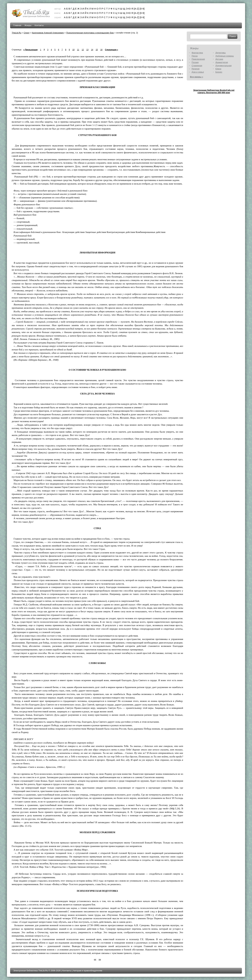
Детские (219, 59)
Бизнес (219, 72)
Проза (195, 56)
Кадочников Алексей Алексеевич (48, 33)
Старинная (197, 66)
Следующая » (111, 50)
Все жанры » (197, 77)
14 (92, 50)
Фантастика (197, 53)
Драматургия (222, 62)
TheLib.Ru (17, 33)
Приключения (198, 59)
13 (87, 50)
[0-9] (142, 9)
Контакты (39, 25)
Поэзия (195, 62)
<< (95, 960)
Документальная (223, 66)
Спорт (27, 33)
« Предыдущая (30, 50)
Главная (17, 25)
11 (78, 50)
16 (101, 50)
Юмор (218, 69)
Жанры (28, 25)
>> (100, 960)
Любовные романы (225, 56)
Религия (196, 69)
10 (73, 50)
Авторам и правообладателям (88, 971)
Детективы (221, 53)
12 (83, 50)
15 (97, 50)
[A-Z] (136, 9)
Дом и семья (198, 72)
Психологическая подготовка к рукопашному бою (90, 33)
